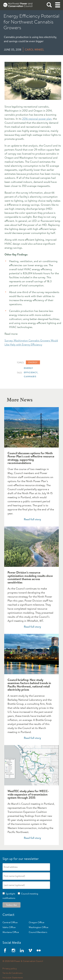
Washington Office (39, 927)
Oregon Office (37, 922)
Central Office (10, 922)
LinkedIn (22, 950)
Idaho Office (9, 927)
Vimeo (30, 950)
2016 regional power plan (37, 119)
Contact (8, 915)
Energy (33, 362)
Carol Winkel (34, 50)
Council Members (38, 932)
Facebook (5, 950)
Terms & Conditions (12, 973)
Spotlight (10, 894)
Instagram (13, 950)
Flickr (39, 950)
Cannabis (30, 376)
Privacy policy (10, 969)
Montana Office (11, 932)
